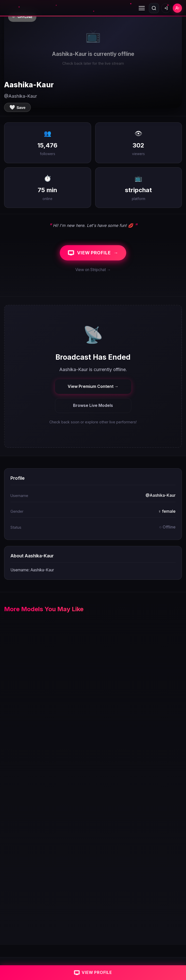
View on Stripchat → (93, 270)
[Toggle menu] (142, 8)
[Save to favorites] (17, 107)
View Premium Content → (93, 386)
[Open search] (154, 8)
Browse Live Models (93, 405)
